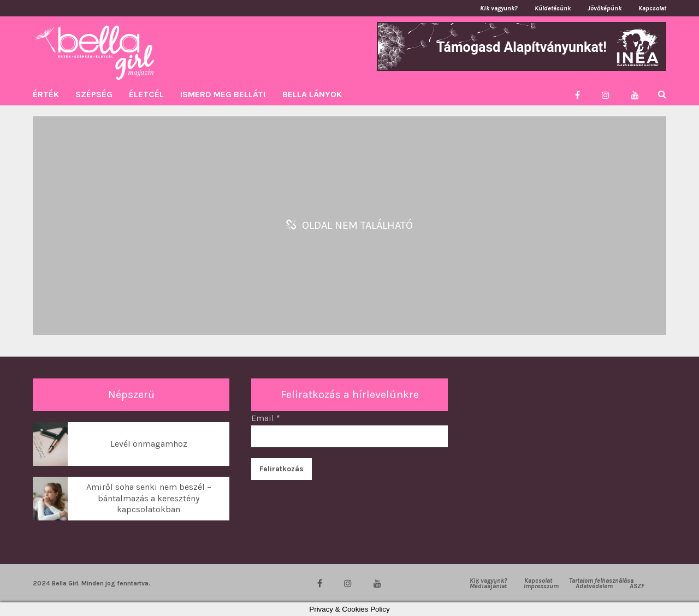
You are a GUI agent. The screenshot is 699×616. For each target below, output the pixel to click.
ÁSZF (637, 586)
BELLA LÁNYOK (312, 94)
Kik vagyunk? (499, 8)
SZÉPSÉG (94, 94)
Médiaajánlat (488, 586)
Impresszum (541, 586)
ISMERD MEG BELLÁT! (223, 94)
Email (266, 418)
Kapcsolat (652, 8)
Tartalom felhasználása (601, 581)
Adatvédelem (594, 586)
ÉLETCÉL (146, 94)
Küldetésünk (553, 8)
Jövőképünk (605, 8)
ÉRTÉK (46, 94)
